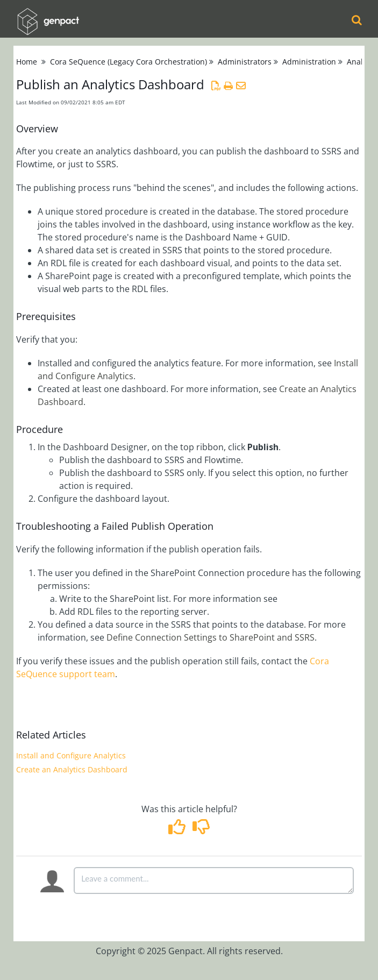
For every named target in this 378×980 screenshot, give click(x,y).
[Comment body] (214, 880)
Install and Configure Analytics (71, 755)
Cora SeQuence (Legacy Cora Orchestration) (129, 62)
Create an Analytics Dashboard (72, 769)
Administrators (245, 62)
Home (27, 62)
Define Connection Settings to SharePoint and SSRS (211, 637)
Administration (309, 62)
